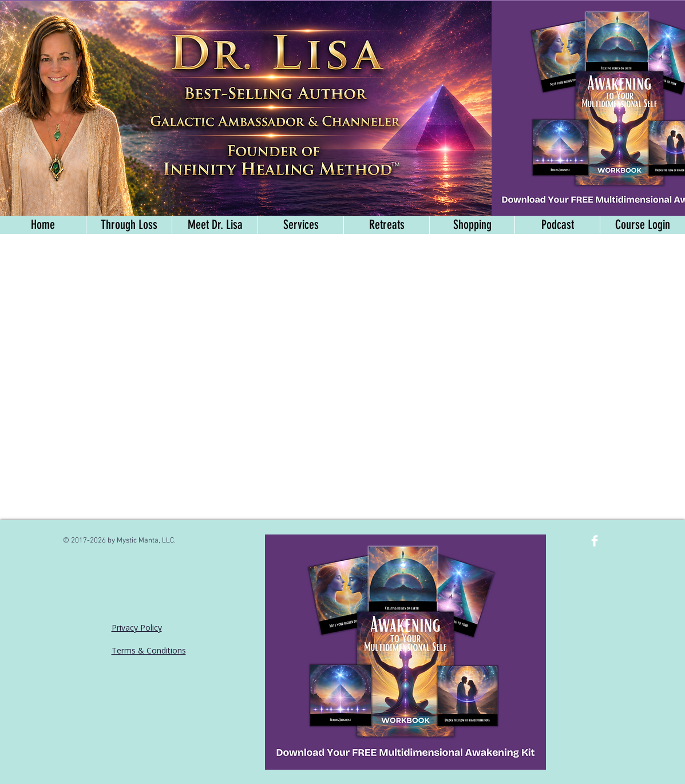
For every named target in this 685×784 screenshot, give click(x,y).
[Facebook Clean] (595, 541)
